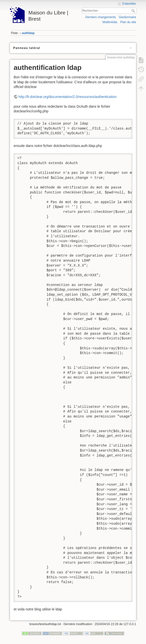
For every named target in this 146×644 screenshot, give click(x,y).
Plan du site (128, 22)
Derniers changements (101, 17)
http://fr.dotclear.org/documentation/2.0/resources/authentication (68, 97)
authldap (28, 33)
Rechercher (134, 11)
